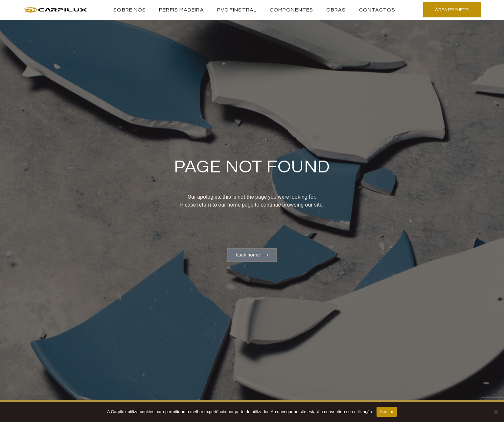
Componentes (291, 10)
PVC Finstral (237, 10)
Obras (336, 10)
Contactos (377, 10)
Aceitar (387, 412)
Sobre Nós (130, 10)
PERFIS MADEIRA (181, 10)
